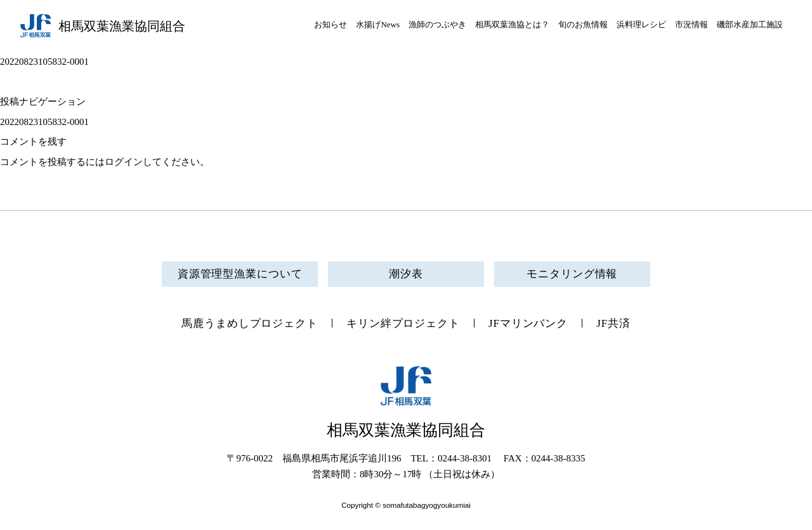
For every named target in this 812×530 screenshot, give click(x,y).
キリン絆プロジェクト (403, 323)
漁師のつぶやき (437, 24)
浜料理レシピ (641, 24)
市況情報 (691, 24)
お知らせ (331, 24)
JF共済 (613, 323)
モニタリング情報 (572, 274)
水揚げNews (378, 24)
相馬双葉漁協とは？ (512, 24)
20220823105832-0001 (44, 122)
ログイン (124, 162)
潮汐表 (406, 274)
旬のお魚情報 (583, 24)
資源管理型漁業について (240, 274)
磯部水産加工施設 (750, 24)
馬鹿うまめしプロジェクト (250, 323)
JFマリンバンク (528, 323)
